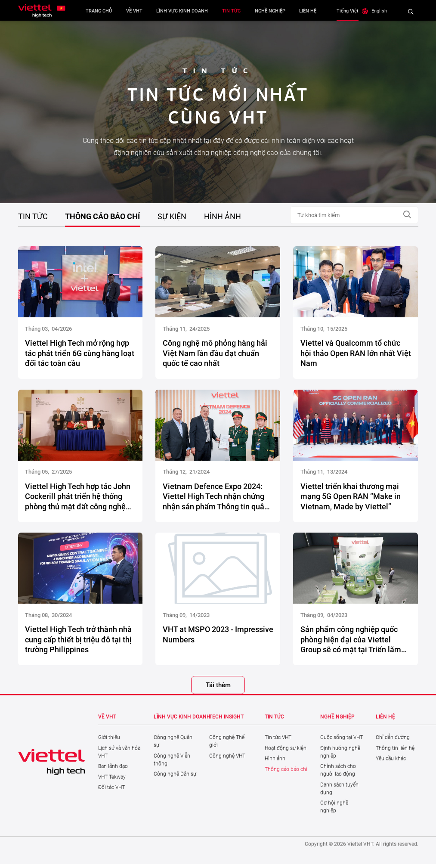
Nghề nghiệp (272, 11)
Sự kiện (172, 216)
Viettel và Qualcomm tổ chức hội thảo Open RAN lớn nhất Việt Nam (356, 356)
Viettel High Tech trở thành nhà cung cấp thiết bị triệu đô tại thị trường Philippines (78, 642)
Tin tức (233, 11)
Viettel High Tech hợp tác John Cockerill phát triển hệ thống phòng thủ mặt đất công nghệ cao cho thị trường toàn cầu (78, 499)
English (384, 11)
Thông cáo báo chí (102, 216)
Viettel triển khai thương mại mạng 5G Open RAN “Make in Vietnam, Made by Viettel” (351, 499)
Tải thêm (218, 688)
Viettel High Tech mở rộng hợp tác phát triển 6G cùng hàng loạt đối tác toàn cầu (80, 356)
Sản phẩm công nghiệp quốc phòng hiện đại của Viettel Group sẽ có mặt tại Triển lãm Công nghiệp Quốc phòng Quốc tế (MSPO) (353, 643)
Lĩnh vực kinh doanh (185, 11)
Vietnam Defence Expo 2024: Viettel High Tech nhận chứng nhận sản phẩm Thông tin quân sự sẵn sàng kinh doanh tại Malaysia (216, 499)
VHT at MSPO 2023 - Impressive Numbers (218, 637)
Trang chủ (101, 11)
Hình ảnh (223, 216)
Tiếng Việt (352, 11)
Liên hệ (310, 11)
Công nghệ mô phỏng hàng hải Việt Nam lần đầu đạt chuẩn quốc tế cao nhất (215, 356)
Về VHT (136, 11)
